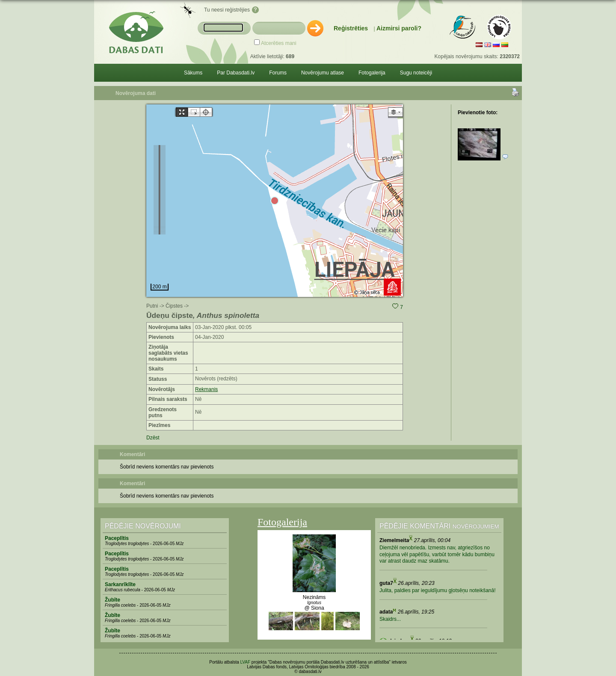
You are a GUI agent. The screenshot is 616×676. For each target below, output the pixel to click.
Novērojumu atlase (323, 73)
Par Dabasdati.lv (236, 73)
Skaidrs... (390, 619)
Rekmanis (206, 389)
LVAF (246, 662)
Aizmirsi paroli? (399, 28)
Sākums (193, 73)
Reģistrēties (351, 28)
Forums (278, 73)
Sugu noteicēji (416, 73)
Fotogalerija (372, 73)
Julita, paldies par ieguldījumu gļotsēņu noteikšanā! (438, 590)
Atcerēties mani (279, 43)
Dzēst (153, 438)
